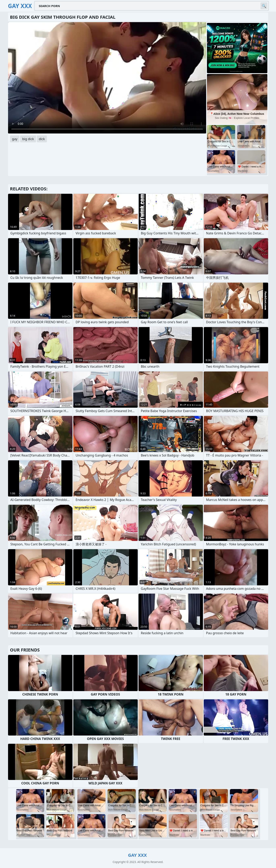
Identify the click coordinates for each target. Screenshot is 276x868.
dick (42, 139)
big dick (28, 139)
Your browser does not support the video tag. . (107, 78)
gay (15, 139)
